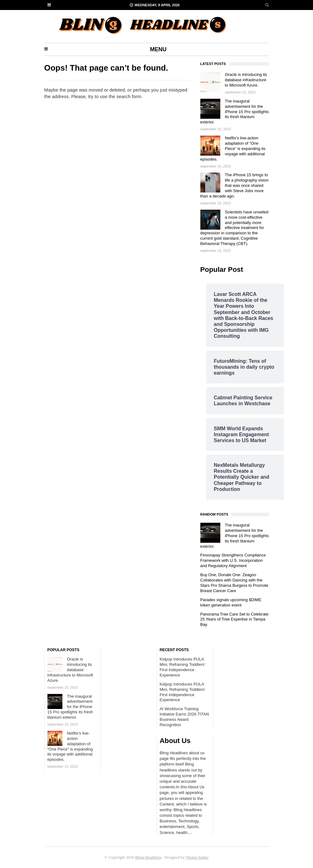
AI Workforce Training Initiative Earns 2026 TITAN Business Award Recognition (184, 717)
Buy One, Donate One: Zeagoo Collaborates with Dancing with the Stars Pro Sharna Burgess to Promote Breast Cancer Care (234, 583)
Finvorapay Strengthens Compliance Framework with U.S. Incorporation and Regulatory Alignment (233, 560)
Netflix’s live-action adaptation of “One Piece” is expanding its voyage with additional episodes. (233, 149)
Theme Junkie (197, 857)
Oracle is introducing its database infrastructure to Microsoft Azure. (246, 80)
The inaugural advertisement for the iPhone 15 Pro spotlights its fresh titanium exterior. (235, 112)
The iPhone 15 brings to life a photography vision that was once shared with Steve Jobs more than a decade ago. (235, 185)
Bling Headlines (148, 857)
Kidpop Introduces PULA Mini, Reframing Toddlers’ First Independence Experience (183, 667)
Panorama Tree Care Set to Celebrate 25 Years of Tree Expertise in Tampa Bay (235, 619)
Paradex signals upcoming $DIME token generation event (231, 602)
